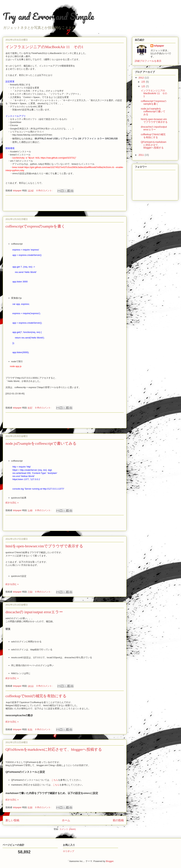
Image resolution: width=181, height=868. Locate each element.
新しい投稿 (12, 820)
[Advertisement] (65, 203)
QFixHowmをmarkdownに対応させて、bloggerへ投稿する (54, 749)
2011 (142, 155)
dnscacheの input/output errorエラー (34, 612)
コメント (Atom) (67, 829)
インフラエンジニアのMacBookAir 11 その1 (44, 47)
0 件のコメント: (45, 191)
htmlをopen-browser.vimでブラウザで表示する (44, 546)
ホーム (66, 820)
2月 (144, 82)
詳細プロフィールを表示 (148, 61)
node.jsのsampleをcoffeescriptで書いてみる (41, 443)
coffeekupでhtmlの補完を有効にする (36, 696)
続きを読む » (12, 503)
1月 (144, 86)
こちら (55, 780)
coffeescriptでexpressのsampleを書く (35, 226)
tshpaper (159, 46)
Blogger (110, 861)
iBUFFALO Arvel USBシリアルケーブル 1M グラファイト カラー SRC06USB (76, 139)
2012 (142, 78)
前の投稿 (118, 820)
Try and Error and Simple (48, 16)
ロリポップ (69, 851)
